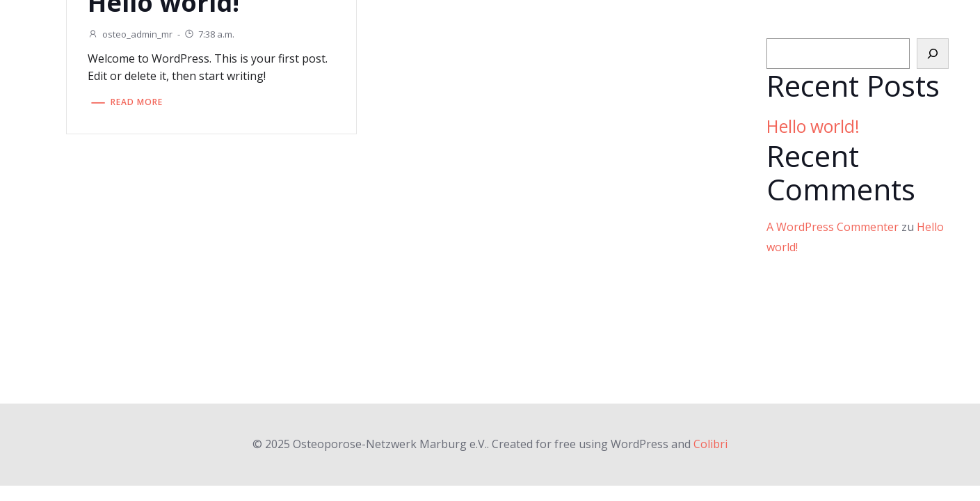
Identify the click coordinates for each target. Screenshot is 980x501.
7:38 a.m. (209, 34)
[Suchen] (933, 54)
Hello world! (813, 126)
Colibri (710, 444)
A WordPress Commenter (833, 227)
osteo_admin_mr (130, 34)
